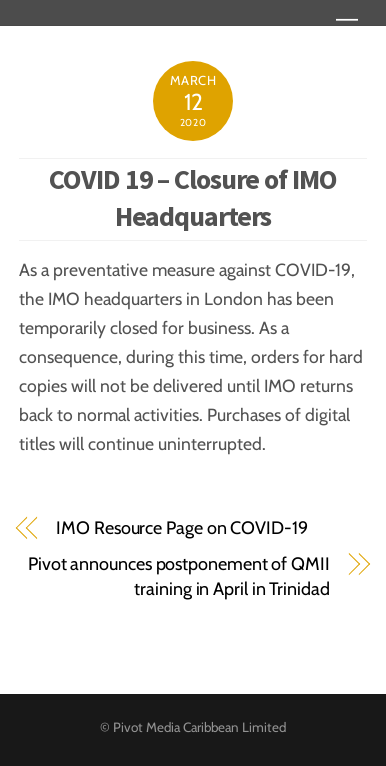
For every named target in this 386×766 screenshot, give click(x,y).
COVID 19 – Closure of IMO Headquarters (192, 197)
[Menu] (347, 27)
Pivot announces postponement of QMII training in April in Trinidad (179, 576)
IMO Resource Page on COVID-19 (181, 528)
